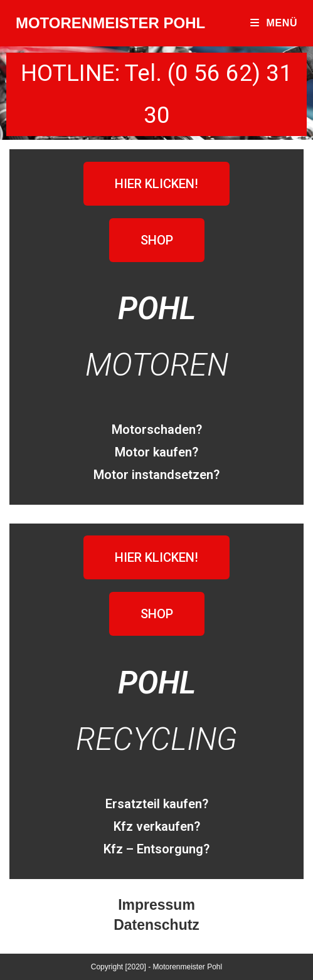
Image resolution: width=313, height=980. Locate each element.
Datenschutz (156, 925)
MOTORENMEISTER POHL (110, 23)
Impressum (156, 905)
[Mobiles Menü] (274, 23)
